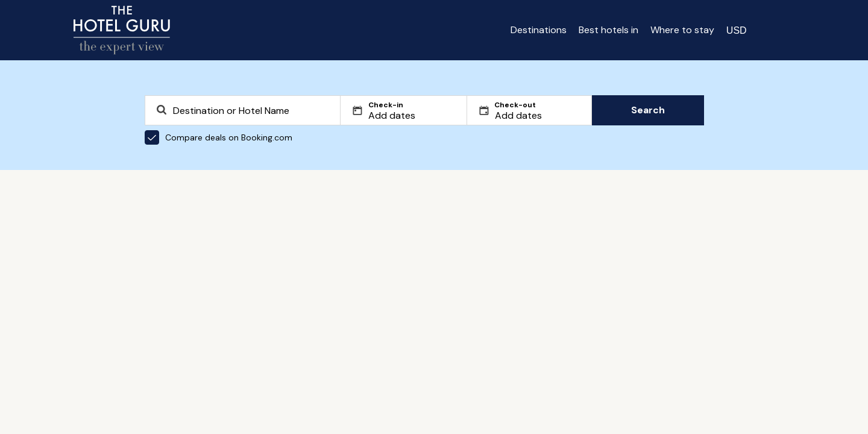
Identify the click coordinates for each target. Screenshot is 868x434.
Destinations (539, 30)
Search (648, 110)
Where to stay (682, 30)
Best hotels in (609, 30)
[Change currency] (737, 30)
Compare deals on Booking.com (219, 137)
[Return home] (122, 30)
